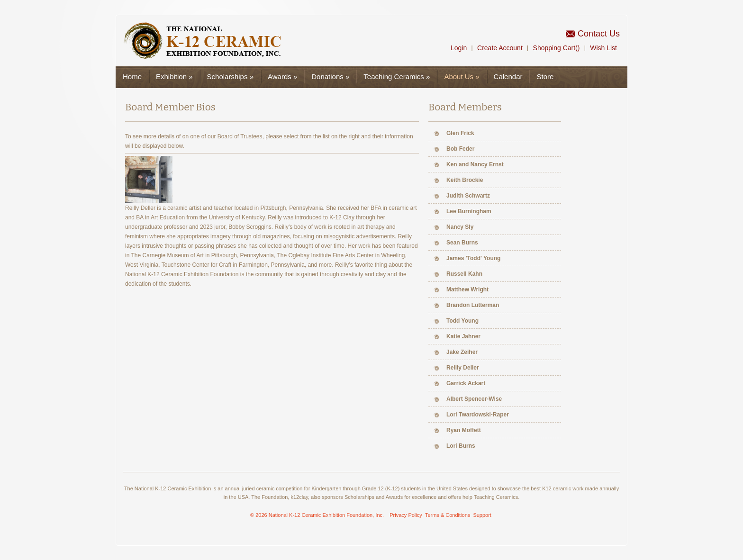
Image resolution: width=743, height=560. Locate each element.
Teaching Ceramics (397, 77)
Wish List (603, 48)
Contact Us (599, 34)
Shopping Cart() (557, 48)
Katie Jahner (463, 336)
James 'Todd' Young (473, 258)
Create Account (500, 48)
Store (545, 77)
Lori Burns (461, 446)
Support (482, 515)
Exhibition (174, 77)
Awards (282, 77)
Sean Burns (462, 243)
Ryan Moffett (464, 430)
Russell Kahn (464, 274)
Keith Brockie (465, 180)
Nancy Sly (460, 227)
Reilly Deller (463, 368)
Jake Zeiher (462, 352)
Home (132, 77)
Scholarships (230, 77)
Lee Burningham (469, 211)
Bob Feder (460, 149)
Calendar (508, 77)
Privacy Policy (406, 515)
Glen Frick (460, 133)
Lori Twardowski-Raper (478, 415)
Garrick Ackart (466, 383)
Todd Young (462, 321)
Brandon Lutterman (473, 305)
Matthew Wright (467, 289)
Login (459, 48)
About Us (462, 77)
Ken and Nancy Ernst (475, 164)
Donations (330, 77)
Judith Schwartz (468, 196)
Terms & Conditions (448, 515)
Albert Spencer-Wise (474, 399)
